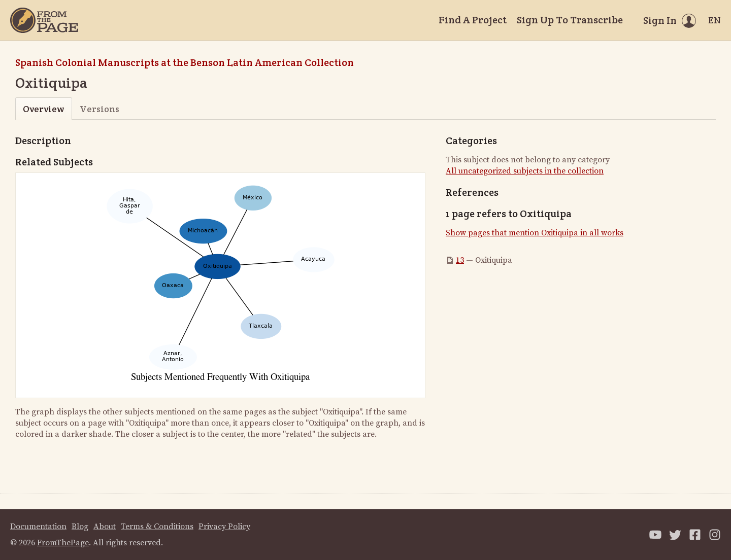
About (105, 527)
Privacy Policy (224, 527)
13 (460, 260)
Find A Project (473, 20)
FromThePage (63, 543)
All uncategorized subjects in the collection (525, 171)
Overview (43, 109)
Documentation (38, 527)
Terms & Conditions (157, 527)
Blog (80, 527)
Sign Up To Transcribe (570, 20)
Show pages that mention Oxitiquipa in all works (535, 233)
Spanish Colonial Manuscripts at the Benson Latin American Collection (185, 62)
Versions (99, 109)
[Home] (44, 20)
